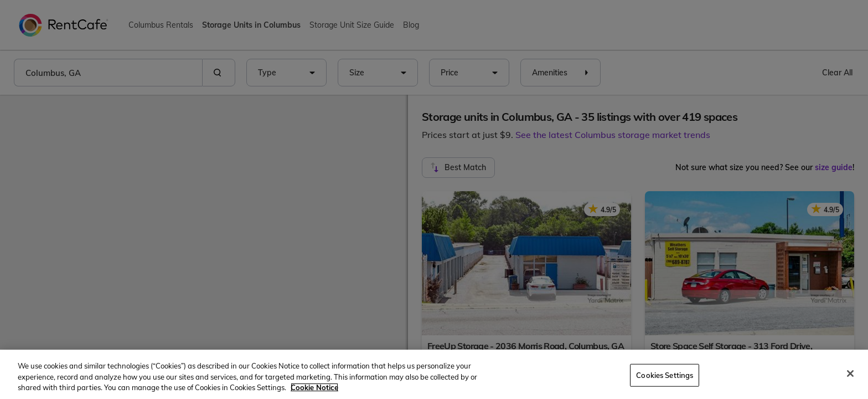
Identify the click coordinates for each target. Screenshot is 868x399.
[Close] (850, 374)
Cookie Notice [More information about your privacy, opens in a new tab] (314, 387)
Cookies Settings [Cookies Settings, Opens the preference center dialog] (665, 375)
